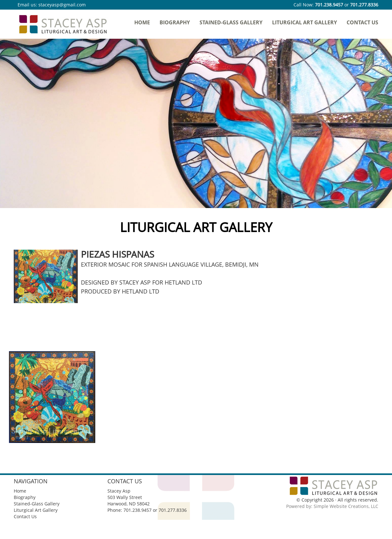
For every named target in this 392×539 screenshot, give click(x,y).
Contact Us (362, 22)
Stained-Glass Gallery (231, 22)
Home (142, 22)
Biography (175, 22)
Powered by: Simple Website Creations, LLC (332, 506)
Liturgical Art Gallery (305, 22)
